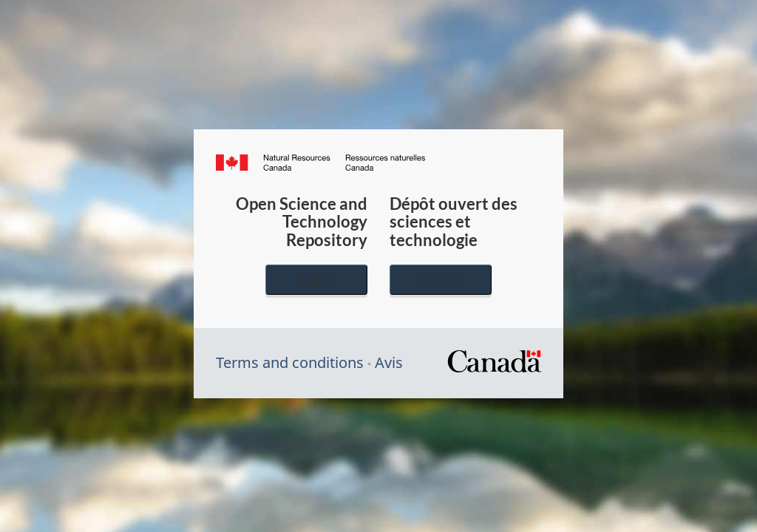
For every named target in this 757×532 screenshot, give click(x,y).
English (316, 280)
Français (441, 280)
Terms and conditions (290, 362)
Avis (389, 362)
